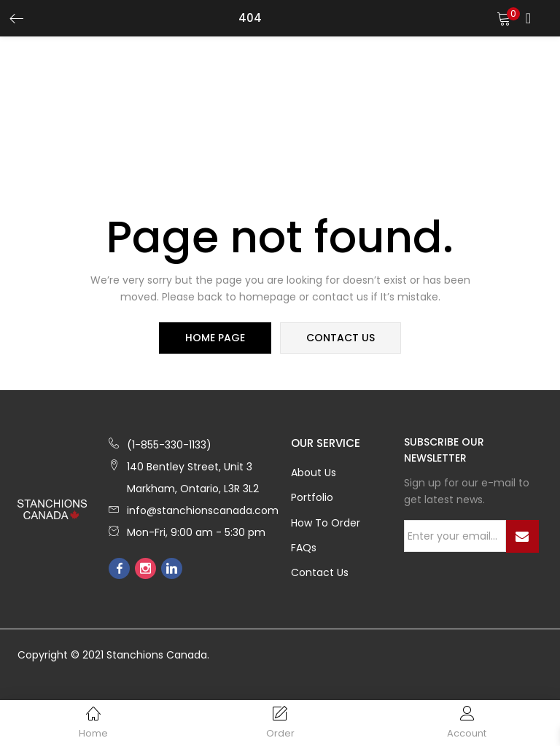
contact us (340, 338)
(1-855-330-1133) (169, 446)
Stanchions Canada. (158, 658)
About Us (314, 473)
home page (216, 338)
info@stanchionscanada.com (203, 511)
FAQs (304, 550)
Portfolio (312, 499)
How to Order (326, 524)
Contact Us (320, 575)
